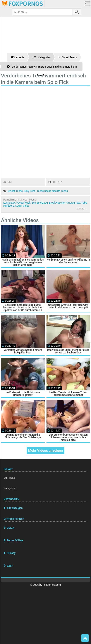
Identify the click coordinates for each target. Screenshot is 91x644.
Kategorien (10, 488)
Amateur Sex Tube (76, 203)
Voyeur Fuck (23, 203)
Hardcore (9, 206)
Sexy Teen (30, 191)
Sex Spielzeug (40, 203)
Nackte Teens (60, 191)
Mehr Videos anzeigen (45, 451)
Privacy (11, 553)
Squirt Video (22, 206)
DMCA (10, 528)
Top (85, 638)
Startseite (9, 478)
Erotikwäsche (57, 203)
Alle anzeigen (15, 508)
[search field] (42, 12)
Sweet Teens (15, 191)
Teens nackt (44, 191)
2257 (10, 566)
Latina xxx (9, 203)
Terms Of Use (15, 540)
